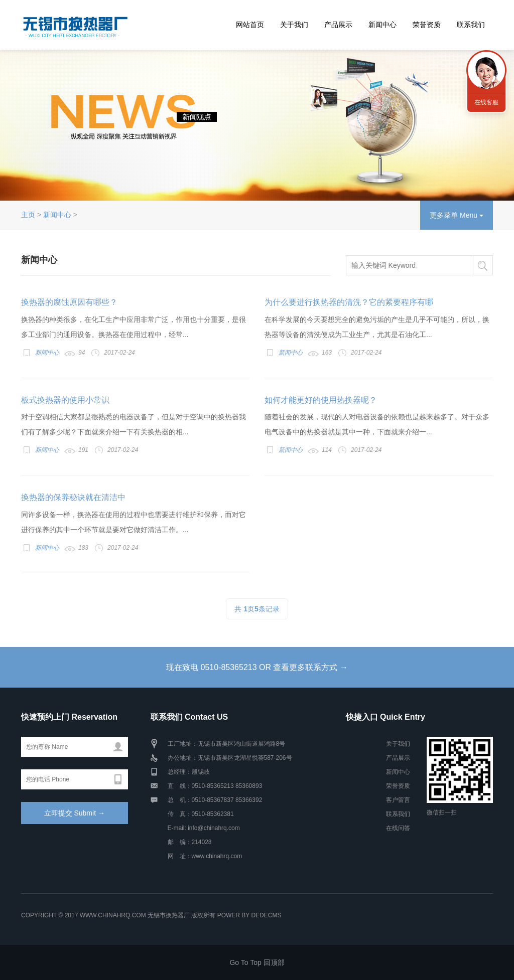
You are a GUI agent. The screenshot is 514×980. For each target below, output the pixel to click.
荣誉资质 (427, 25)
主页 (28, 215)
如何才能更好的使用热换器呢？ (321, 400)
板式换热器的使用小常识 (65, 400)
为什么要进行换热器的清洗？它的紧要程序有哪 (349, 302)
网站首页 (250, 25)
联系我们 (471, 25)
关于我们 (294, 25)
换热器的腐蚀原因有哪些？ (69, 302)
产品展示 (338, 25)
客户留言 (398, 800)
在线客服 (486, 102)
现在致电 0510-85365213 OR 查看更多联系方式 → (257, 667)
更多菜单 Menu (457, 215)
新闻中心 (382, 25)
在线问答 (398, 828)
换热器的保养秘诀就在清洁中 (73, 497)
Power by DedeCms (249, 915)
